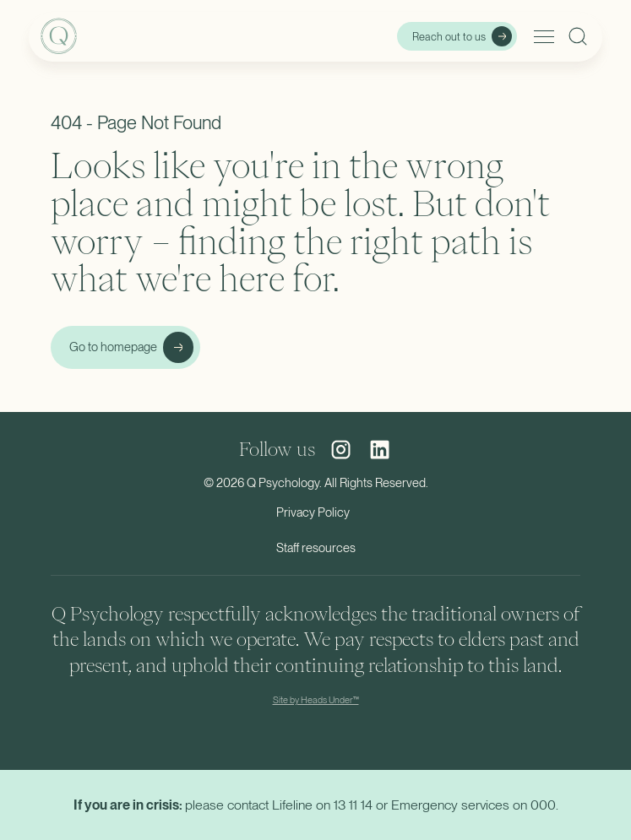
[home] (127, 36)
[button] (541, 36)
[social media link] (341, 450)
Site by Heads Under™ (316, 700)
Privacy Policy (313, 512)
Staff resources (316, 548)
